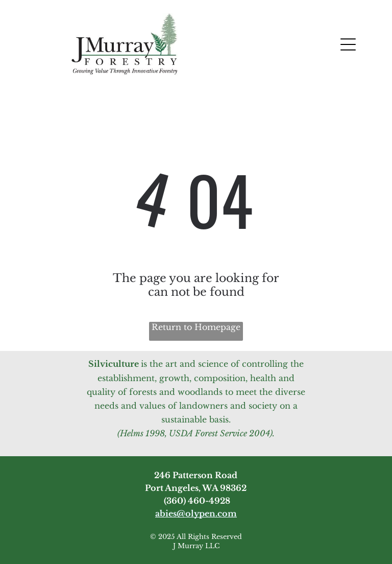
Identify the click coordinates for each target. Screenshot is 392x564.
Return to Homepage (196, 327)
